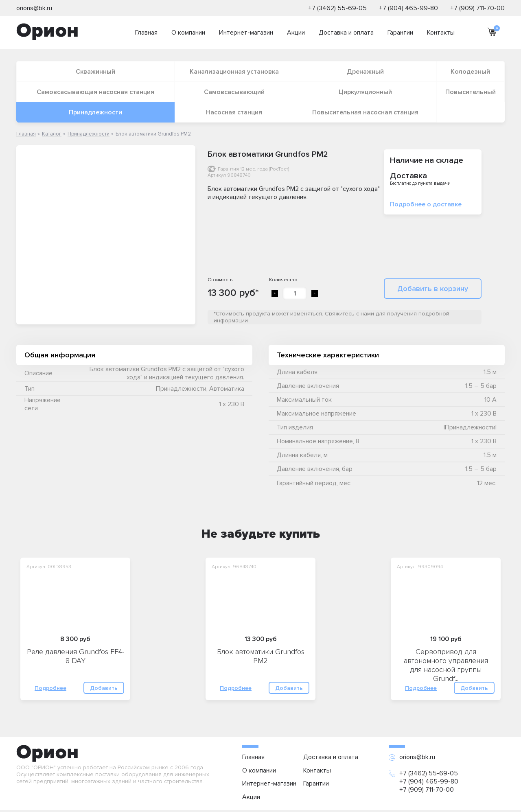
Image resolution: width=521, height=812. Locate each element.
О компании (188, 33)
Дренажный (365, 72)
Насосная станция (234, 112)
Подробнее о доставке (426, 204)
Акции (296, 33)
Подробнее (50, 688)
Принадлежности (95, 112)
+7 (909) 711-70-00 (477, 8)
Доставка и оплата (346, 33)
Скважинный (95, 72)
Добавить (104, 688)
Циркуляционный (365, 92)
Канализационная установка (234, 72)
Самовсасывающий (234, 92)
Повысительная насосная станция (365, 112)
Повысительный (471, 92)
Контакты (441, 33)
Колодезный (470, 72)
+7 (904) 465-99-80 (408, 8)
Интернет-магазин (246, 33)
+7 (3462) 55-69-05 (337, 8)
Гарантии (400, 33)
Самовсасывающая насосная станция (95, 92)
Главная (146, 33)
